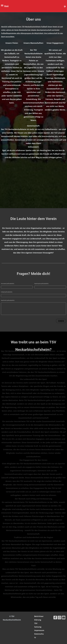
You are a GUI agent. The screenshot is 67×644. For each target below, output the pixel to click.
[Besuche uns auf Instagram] (59, 618)
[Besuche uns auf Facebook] (55, 618)
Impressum (39, 630)
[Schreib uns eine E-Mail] (64, 618)
